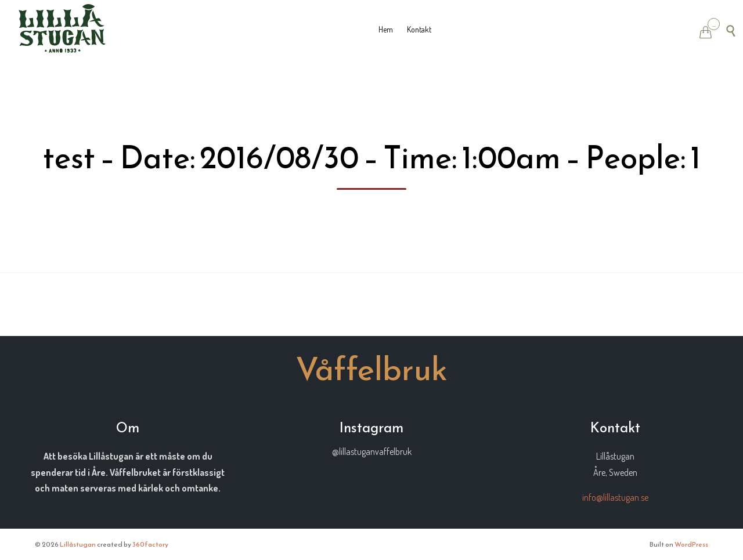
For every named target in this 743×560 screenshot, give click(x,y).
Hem (386, 29)
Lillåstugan (78, 544)
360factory (150, 544)
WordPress (691, 544)
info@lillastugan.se (615, 497)
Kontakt (419, 29)
